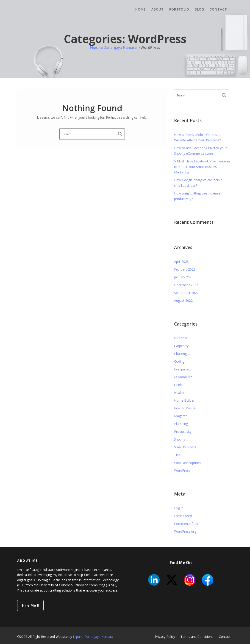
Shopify (180, 439)
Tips (177, 455)
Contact (218, 9)
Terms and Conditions (197, 637)
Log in (179, 508)
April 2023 (181, 262)
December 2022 (186, 285)
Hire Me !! (32, 604)
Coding (179, 361)
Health (179, 393)
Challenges (182, 354)
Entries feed (183, 516)
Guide (178, 385)
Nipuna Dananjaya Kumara (93, 637)
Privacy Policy (165, 637)
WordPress (182, 470)
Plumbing (181, 424)
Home (141, 9)
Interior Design (185, 408)
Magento (181, 416)
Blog (199, 9)
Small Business (185, 447)
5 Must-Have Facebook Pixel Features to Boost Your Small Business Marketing (202, 167)
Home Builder (184, 400)
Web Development (188, 463)
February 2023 (185, 269)
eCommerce (183, 377)
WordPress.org (185, 531)
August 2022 (183, 300)
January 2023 (184, 277)
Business (181, 338)
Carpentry (181, 346)
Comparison (183, 369)
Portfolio (179, 9)
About (158, 9)
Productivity (183, 432)
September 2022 (186, 293)
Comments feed (186, 524)
